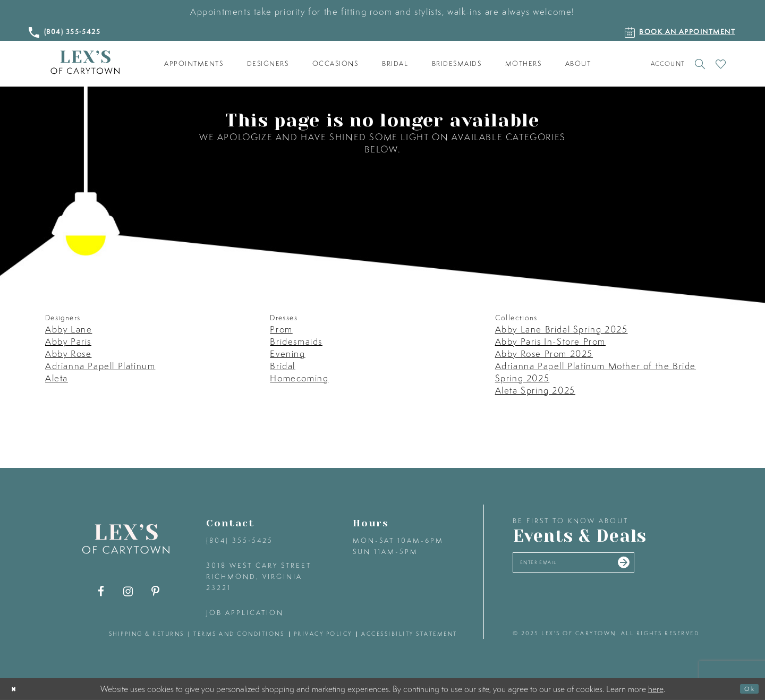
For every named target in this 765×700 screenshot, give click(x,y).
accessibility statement (409, 634)
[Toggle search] (700, 64)
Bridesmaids (296, 341)
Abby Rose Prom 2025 (544, 353)
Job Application (245, 613)
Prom (281, 329)
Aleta (57, 378)
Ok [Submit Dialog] (746, 689)
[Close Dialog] (17, 689)
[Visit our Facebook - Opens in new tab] (101, 591)
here (656, 688)
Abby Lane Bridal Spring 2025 (562, 329)
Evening (287, 353)
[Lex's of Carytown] (85, 62)
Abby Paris (68, 341)
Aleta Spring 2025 (535, 390)
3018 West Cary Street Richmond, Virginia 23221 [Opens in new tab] (259, 577)
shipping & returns (147, 634)
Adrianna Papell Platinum (100, 366)
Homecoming (299, 378)
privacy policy (323, 634)
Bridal (283, 366)
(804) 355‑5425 (240, 540)
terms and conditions (239, 634)
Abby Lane (69, 329)
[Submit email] (670, 567)
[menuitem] (194, 64)
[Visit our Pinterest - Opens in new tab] (155, 591)
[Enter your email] (599, 566)
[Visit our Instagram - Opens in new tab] (128, 591)
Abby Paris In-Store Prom (550, 341)
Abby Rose (68, 353)
